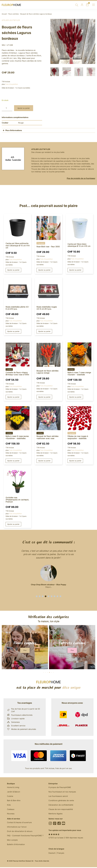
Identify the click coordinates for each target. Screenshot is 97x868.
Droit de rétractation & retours (20, 832)
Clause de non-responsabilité (61, 810)
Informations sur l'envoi (17, 827)
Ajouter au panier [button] (13, 270)
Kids (9, 805)
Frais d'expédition (12, 84)
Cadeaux (11, 810)
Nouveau (11, 814)
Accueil (4, 14)
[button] (37, 596)
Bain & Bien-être (14, 801)
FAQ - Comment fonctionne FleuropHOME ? (25, 836)
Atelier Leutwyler (11, 20)
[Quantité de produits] (7, 108)
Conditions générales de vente (61, 801)
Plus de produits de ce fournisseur (81, 178)
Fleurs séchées (14, 14)
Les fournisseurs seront (58, 796)
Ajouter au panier (24, 108)
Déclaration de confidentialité (61, 805)
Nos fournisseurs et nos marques (62, 792)
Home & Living (13, 788)
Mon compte (12, 841)
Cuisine (10, 796)
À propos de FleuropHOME (60, 788)
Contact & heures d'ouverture (19, 823)
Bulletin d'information (16, 845)
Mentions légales (55, 814)
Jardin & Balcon (14, 792)
